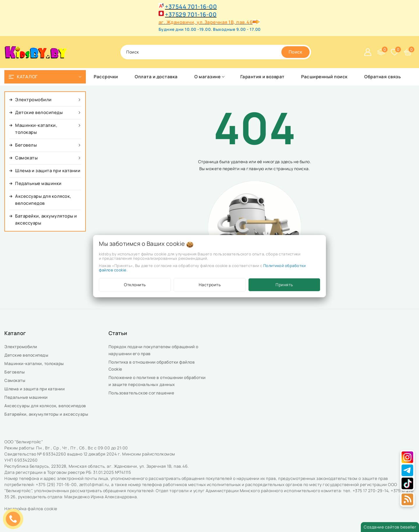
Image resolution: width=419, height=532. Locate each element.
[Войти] (368, 52)
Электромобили (21, 347)
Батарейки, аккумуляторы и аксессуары (47, 414)
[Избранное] (395, 52)
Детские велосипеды (27, 355)
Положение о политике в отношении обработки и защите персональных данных (157, 381)
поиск (133, 52)
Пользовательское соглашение (142, 393)
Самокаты (15, 380)
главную (255, 169)
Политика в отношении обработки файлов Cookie (152, 365)
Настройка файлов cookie (31, 509)
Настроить (210, 285)
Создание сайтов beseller (390, 527)
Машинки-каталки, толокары (35, 363)
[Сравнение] (381, 52)
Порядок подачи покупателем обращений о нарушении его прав (153, 350)
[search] (296, 52)
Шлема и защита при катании (35, 389)
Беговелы (15, 372)
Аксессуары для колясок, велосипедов (46, 406)
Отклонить (135, 285)
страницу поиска (291, 169)
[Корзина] (408, 52)
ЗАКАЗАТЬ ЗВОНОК (15, 519)
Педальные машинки (26, 397)
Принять (284, 285)
